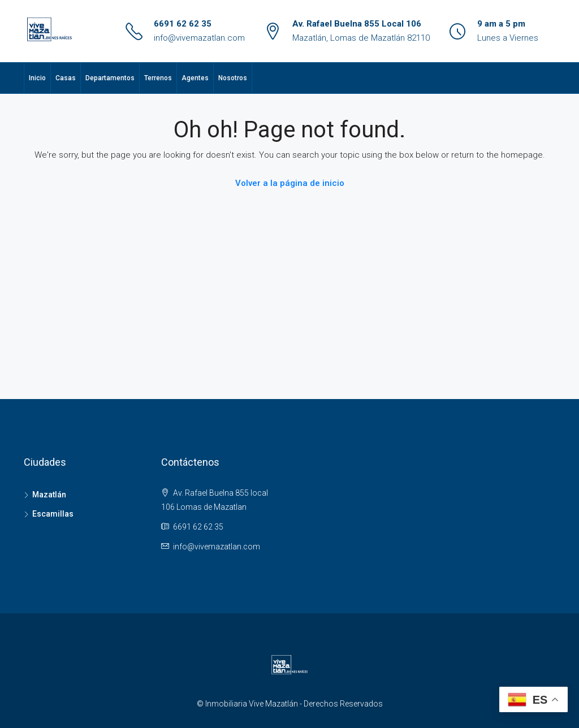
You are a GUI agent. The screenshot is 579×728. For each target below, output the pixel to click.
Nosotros (233, 78)
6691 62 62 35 (183, 24)
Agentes (195, 78)
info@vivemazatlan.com (199, 38)
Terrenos (158, 78)
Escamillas (53, 514)
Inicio (37, 78)
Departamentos (110, 78)
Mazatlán (49, 495)
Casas (66, 78)
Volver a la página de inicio (290, 183)
